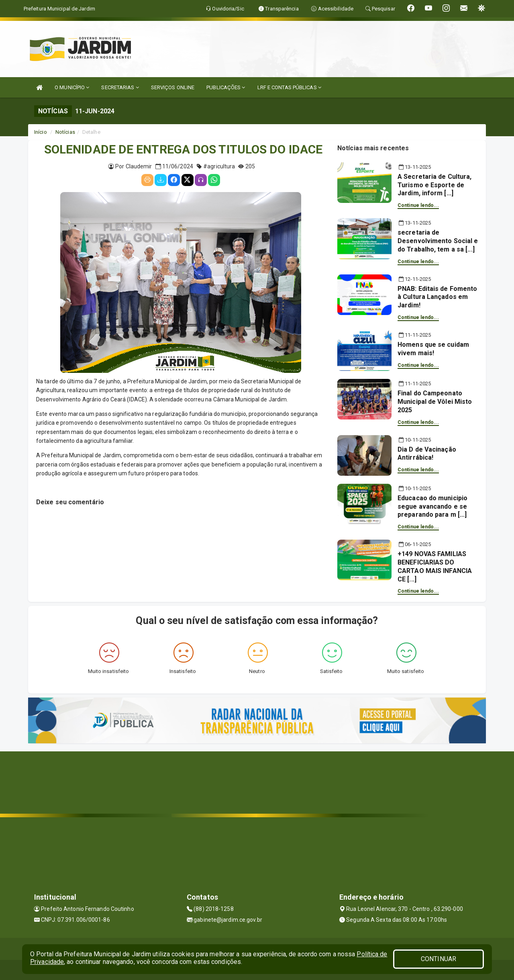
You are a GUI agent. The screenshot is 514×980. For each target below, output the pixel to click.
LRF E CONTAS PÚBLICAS (289, 87)
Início (41, 132)
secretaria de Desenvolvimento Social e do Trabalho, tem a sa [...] (438, 241)
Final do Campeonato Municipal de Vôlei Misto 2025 (435, 402)
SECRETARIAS (120, 87)
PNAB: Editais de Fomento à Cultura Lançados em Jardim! (437, 297)
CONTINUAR (439, 959)
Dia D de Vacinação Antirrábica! (427, 454)
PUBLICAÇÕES (226, 87)
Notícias (65, 132)
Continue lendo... (418, 205)
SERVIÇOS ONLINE (173, 87)
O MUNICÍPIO (72, 87)
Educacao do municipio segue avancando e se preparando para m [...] (432, 506)
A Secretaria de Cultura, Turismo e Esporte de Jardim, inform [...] (434, 185)
